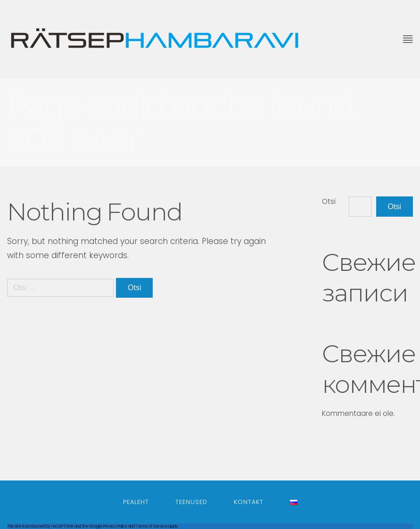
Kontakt (249, 502)
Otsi (329, 201)
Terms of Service (152, 526)
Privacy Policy (115, 526)
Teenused (191, 502)
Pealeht (136, 502)
